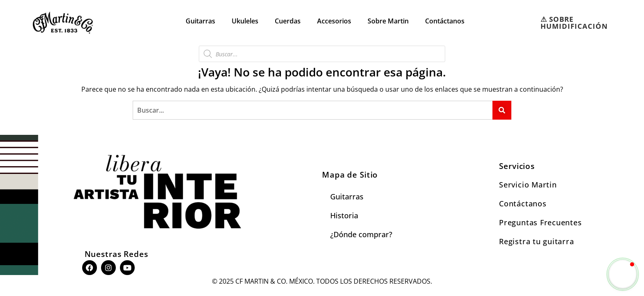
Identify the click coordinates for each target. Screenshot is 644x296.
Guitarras (200, 21)
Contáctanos (445, 21)
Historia (344, 215)
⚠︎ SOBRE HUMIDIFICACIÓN (574, 23)
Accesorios (334, 21)
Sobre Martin (388, 21)
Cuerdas (288, 21)
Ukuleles (245, 21)
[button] (623, 274)
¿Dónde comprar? (361, 234)
